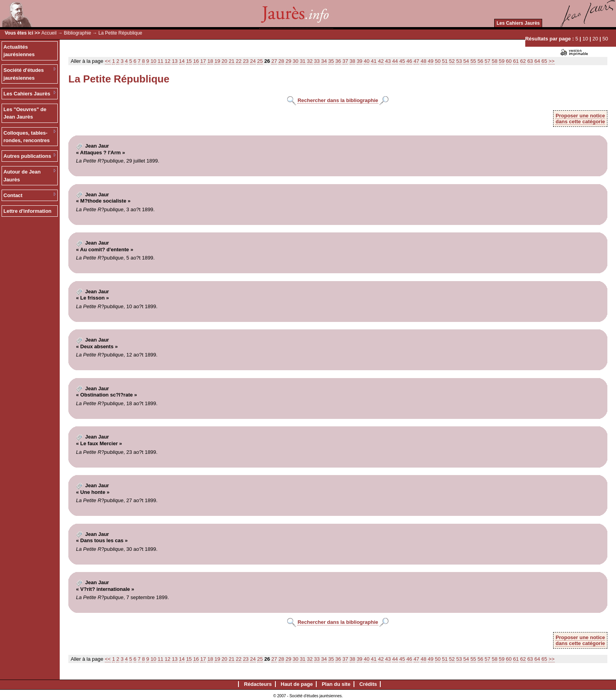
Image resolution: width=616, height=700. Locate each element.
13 (174, 61)
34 (324, 61)
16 (196, 61)
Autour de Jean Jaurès (22, 176)
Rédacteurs (258, 684)
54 (466, 61)
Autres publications (27, 156)
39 (359, 61)
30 (295, 61)
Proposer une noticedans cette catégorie (580, 119)
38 (352, 61)
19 (217, 61)
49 (431, 61)
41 (374, 61)
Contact (13, 195)
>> (551, 61)
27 (274, 61)
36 (338, 61)
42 (381, 61)
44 (395, 61)
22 (238, 61)
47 (416, 61)
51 (445, 61)
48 (423, 61)
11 (160, 61)
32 (310, 61)
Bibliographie (78, 33)
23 (246, 61)
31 (302, 61)
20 (595, 39)
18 (210, 61)
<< (108, 61)
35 (331, 61)
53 (459, 61)
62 (523, 61)
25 (260, 61)
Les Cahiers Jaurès (518, 23)
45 (402, 61)
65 (544, 61)
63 (530, 61)
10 (585, 39)
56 (480, 61)
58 (495, 61)
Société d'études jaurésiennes (24, 74)
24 (253, 61)
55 (473, 61)
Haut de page (297, 684)
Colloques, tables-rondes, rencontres (27, 137)
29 (288, 61)
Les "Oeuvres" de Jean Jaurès (25, 113)
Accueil (49, 33)
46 (409, 61)
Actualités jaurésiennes (19, 51)
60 (509, 61)
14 (182, 61)
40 (367, 61)
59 (502, 61)
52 (452, 61)
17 (203, 61)
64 (537, 61)
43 (388, 61)
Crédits (368, 684)
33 (317, 61)
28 (281, 61)
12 (167, 61)
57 (488, 61)
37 (345, 61)
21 (231, 61)
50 (605, 39)
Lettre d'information (27, 211)
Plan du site (336, 684)
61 (516, 61)
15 (189, 61)
